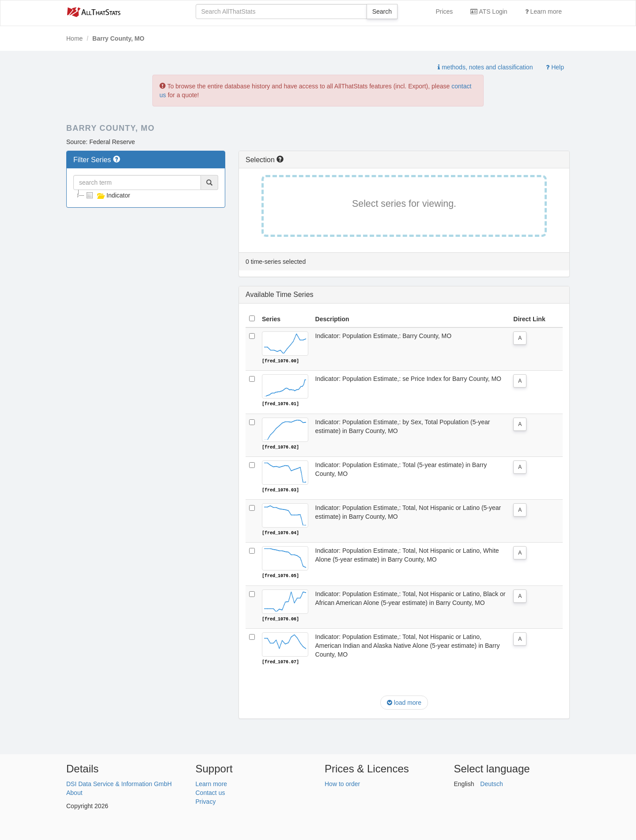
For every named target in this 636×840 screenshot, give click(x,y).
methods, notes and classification (485, 67)
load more (404, 702)
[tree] (146, 195)
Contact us (210, 791)
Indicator (107, 195)
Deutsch (491, 783)
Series (271, 319)
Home (74, 38)
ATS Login (489, 11)
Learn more (543, 11)
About (74, 791)
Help (555, 67)
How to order (342, 783)
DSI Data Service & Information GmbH (119, 783)
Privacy (206, 800)
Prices (444, 11)
